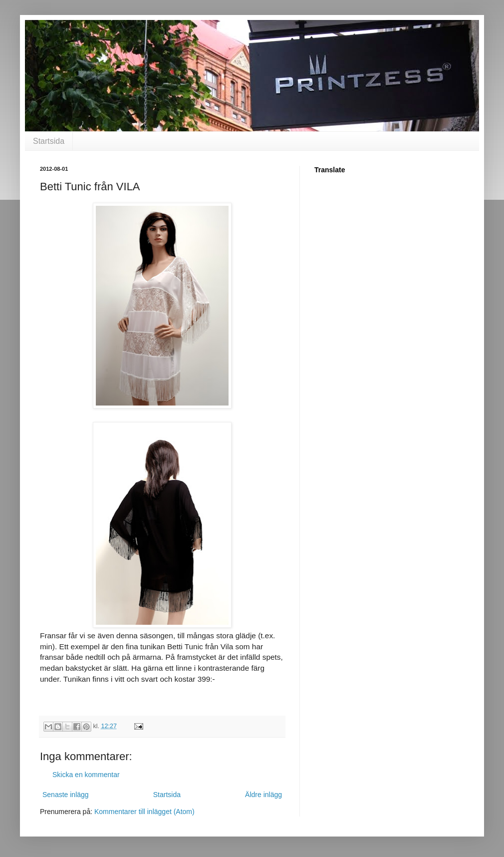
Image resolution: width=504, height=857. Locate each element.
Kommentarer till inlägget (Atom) (144, 812)
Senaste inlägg (66, 795)
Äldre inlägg (263, 795)
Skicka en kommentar (86, 775)
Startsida (49, 141)
